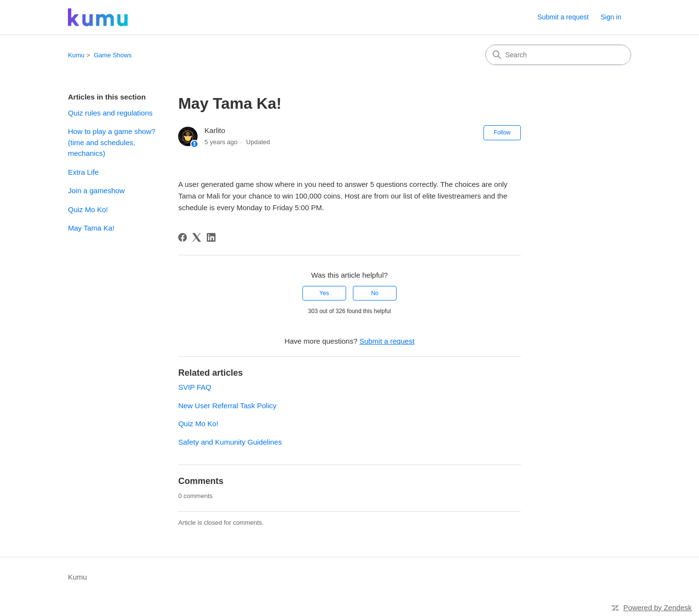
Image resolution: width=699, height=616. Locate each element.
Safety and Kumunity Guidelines (230, 442)
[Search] (558, 55)
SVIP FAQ (195, 387)
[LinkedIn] (211, 237)
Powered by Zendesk (657, 608)
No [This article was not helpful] (374, 293)
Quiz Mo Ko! (88, 209)
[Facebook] (183, 237)
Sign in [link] (611, 17)
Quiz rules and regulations (110, 113)
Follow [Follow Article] (502, 133)
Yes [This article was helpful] (324, 293)
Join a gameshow (96, 191)
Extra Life (83, 172)
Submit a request (563, 17)
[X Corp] (197, 237)
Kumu (76, 55)
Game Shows (113, 55)
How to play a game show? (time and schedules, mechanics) (112, 142)
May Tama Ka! (91, 228)
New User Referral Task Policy (227, 406)
